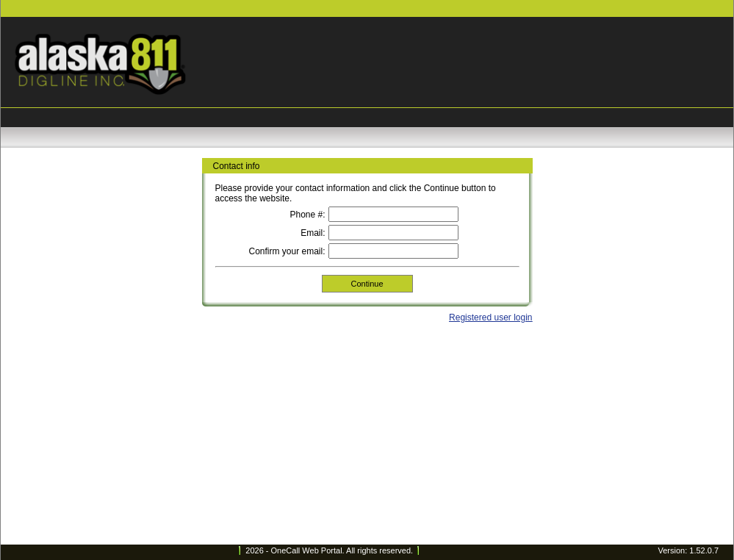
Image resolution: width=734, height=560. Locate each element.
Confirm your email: (287, 251)
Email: (313, 233)
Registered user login (490, 317)
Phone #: (307, 215)
